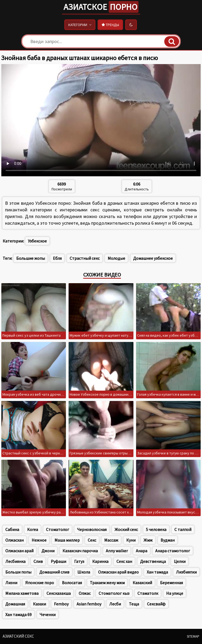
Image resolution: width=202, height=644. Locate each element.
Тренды (110, 25)
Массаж (111, 540)
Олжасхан (14, 540)
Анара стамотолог (173, 551)
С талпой (183, 529)
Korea (33, 529)
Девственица (153, 561)
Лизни (11, 583)
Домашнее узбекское (153, 258)
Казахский (142, 583)
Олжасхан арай (19, 551)
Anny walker (117, 551)
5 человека (156, 529)
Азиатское (101, 7)
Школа (84, 572)
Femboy (61, 604)
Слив (38, 561)
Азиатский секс (18, 636)
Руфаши (58, 561)
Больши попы (18, 572)
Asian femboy (89, 604)
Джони (48, 551)
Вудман (168, 540)
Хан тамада (157, 572)
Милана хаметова (22, 593)
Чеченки (48, 614)
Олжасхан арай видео (118, 572)
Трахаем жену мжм (107, 583)
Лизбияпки (186, 572)
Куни (131, 540)
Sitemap (193, 636)
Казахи (39, 604)
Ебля (57, 258)
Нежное (39, 540)
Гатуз (79, 561)
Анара (142, 551)
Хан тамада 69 (18, 614)
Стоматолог (58, 529)
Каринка (100, 561)
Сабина (12, 529)
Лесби (115, 604)
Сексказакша (59, 593)
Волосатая (72, 583)
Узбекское (37, 241)
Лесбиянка (15, 561)
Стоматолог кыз (114, 593)
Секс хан (124, 561)
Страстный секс (85, 258)
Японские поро (40, 583)
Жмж (148, 540)
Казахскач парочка (80, 551)
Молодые (116, 258)
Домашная (15, 604)
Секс (92, 540)
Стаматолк (148, 593)
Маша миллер (67, 540)
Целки (180, 561)
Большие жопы (31, 258)
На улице (175, 593)
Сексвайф (156, 604)
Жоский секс (126, 529)
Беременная (171, 583)
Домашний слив (54, 572)
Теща (134, 604)
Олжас (85, 593)
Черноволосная (92, 529)
